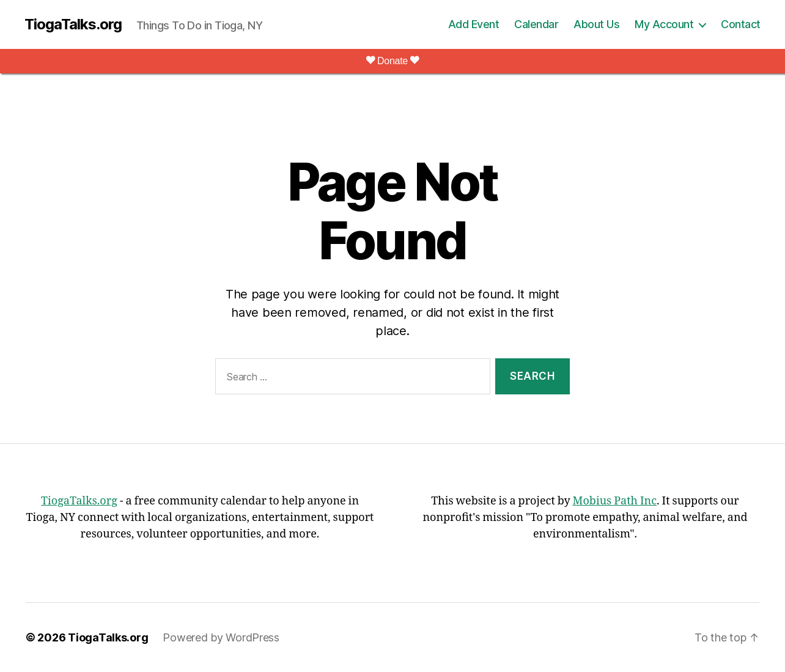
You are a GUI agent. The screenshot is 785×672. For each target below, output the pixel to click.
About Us (596, 24)
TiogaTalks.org (73, 24)
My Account (664, 24)
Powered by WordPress (221, 637)
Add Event (474, 24)
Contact (741, 24)
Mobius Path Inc (615, 501)
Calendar (536, 24)
